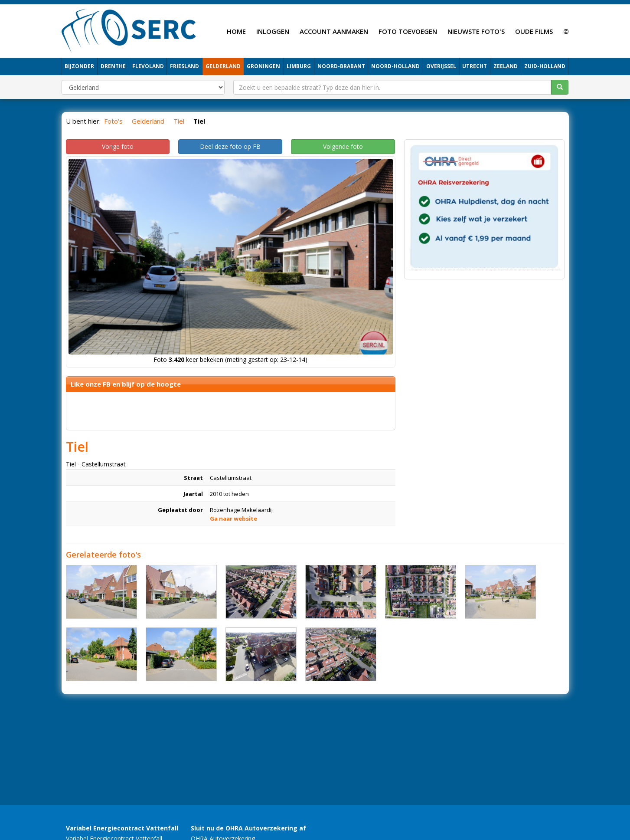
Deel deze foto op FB (230, 146)
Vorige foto (118, 146)
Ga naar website (233, 518)
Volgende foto (343, 146)
